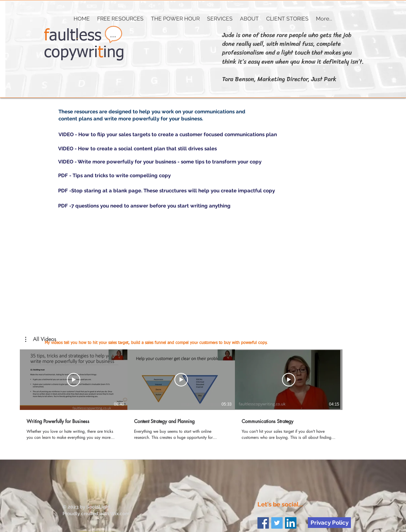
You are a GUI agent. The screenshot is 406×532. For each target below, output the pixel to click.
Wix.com (120, 514)
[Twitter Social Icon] (277, 523)
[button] (220, 19)
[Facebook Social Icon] (263, 523)
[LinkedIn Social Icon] (291, 523)
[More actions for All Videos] (41, 339)
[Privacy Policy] (329, 523)
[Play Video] (74, 380)
